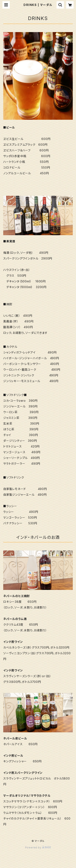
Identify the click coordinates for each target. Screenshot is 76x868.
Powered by (38, 847)
